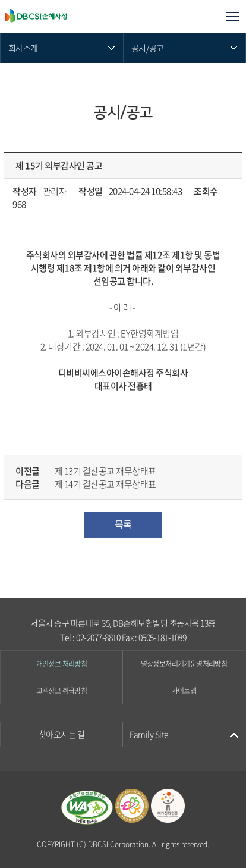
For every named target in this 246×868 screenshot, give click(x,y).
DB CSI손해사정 (63, 16)
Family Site (149, 734)
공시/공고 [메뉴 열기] (148, 48)
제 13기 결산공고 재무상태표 (105, 471)
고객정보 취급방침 (62, 691)
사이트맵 (184, 691)
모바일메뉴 (233, 16)
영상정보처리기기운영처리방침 (184, 664)
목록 (123, 524)
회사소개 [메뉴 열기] (23, 48)
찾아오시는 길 (62, 734)
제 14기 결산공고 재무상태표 (105, 484)
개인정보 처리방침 (62, 664)
